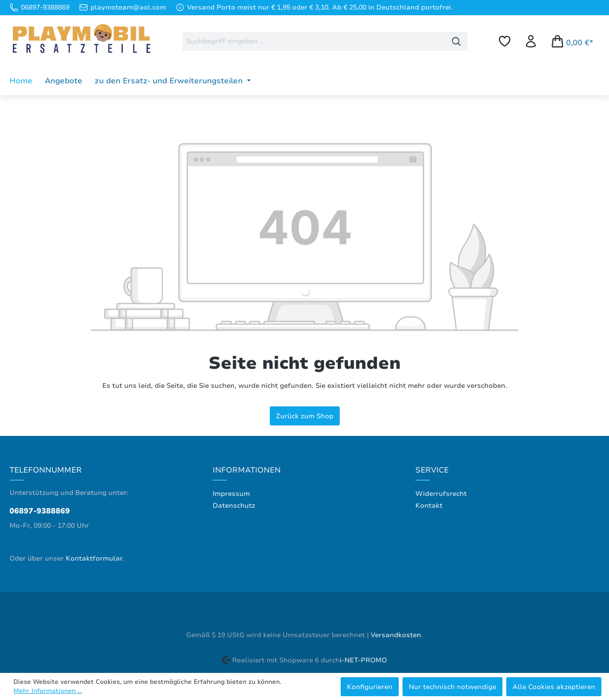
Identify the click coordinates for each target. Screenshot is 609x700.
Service (432, 470)
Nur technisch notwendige (452, 687)
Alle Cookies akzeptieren (554, 687)
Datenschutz (234, 506)
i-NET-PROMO (363, 660)
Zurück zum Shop (305, 416)
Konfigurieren (370, 687)
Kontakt (429, 506)
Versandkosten (396, 635)
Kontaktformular (94, 558)
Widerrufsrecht (441, 494)
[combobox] (314, 41)
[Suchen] (457, 41)
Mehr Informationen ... (48, 691)
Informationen (247, 470)
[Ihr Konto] (531, 41)
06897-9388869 (40, 511)
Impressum (231, 494)
